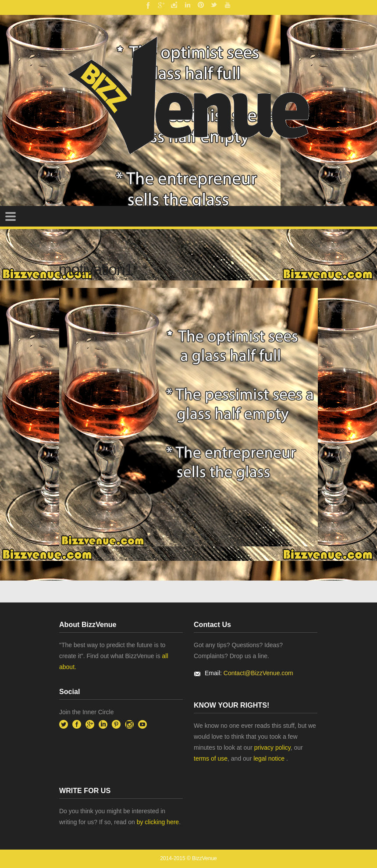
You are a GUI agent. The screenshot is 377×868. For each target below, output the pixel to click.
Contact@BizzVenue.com (258, 673)
